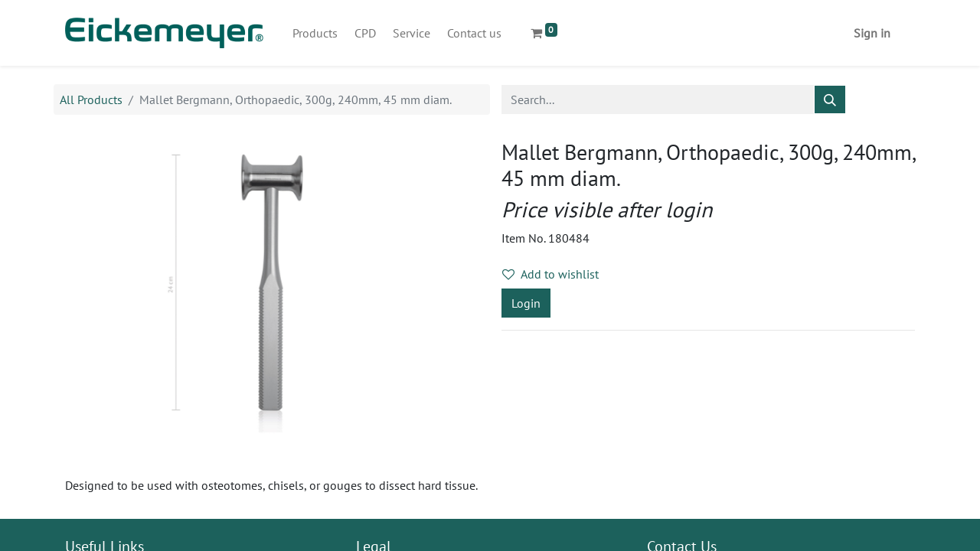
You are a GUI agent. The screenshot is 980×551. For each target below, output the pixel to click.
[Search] (830, 99)
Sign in (872, 33)
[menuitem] (315, 33)
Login (526, 303)
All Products (91, 99)
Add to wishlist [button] (550, 274)
